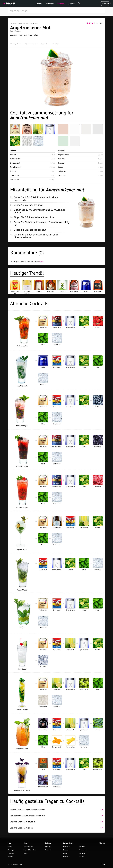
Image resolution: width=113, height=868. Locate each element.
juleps (36, 35)
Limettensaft (15, 163)
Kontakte (48, 850)
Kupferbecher (64, 155)
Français (82, 847)
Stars (25, 853)
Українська (83, 850)
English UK (67, 847)
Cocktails (61, 4)
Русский (82, 853)
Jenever (13, 155)
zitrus (25, 35)
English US (67, 857)
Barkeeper (50, 4)
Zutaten (72, 4)
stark (20, 35)
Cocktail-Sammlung (30, 850)
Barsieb (61, 163)
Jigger (61, 167)
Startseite (13, 23)
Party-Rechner (28, 847)
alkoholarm (14, 35)
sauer (31, 35)
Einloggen (105, 4)
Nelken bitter (15, 159)
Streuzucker (15, 175)
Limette (13, 171)
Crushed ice (15, 179)
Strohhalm (62, 175)
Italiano (82, 857)
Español (66, 853)
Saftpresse (62, 171)
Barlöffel (62, 159)
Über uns (48, 847)
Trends (39, 4)
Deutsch (66, 850)
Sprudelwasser (16, 167)
